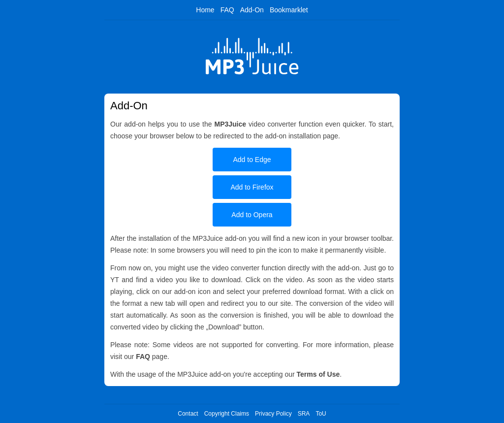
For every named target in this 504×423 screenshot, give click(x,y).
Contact (188, 414)
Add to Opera (252, 215)
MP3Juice (230, 124)
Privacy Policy (273, 414)
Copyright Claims (227, 414)
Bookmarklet (289, 10)
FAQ (227, 10)
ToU (321, 414)
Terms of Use (318, 374)
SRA (304, 414)
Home (205, 10)
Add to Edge (252, 160)
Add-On (252, 10)
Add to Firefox (252, 187)
